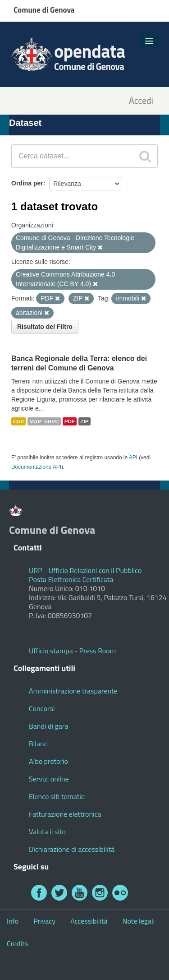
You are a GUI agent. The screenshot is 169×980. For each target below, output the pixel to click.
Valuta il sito (47, 832)
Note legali (139, 921)
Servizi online (49, 779)
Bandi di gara (48, 726)
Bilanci (39, 744)
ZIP (84, 421)
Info (13, 921)
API (133, 458)
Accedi (141, 101)
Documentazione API (36, 467)
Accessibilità (89, 921)
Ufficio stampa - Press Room (72, 651)
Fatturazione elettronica (65, 814)
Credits (17, 943)
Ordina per (27, 183)
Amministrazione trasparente (73, 691)
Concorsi (42, 708)
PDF (70, 421)
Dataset (25, 123)
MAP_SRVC (44, 421)
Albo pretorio (48, 761)
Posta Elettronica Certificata (71, 579)
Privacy (44, 921)
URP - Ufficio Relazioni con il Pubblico (85, 570)
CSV (18, 421)
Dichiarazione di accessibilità (72, 849)
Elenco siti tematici (57, 796)
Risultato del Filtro (45, 327)
